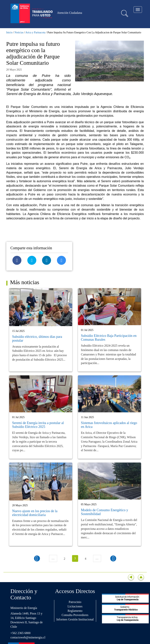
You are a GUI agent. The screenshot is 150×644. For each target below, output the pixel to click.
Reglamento (75, 611)
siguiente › (113, 558)
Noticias (19, 32)
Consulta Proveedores (75, 615)
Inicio (9, 32)
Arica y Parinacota (35, 32)
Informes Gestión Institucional (75, 619)
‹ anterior (37, 558)
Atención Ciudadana (70, 13)
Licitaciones (75, 606)
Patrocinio (75, 602)
